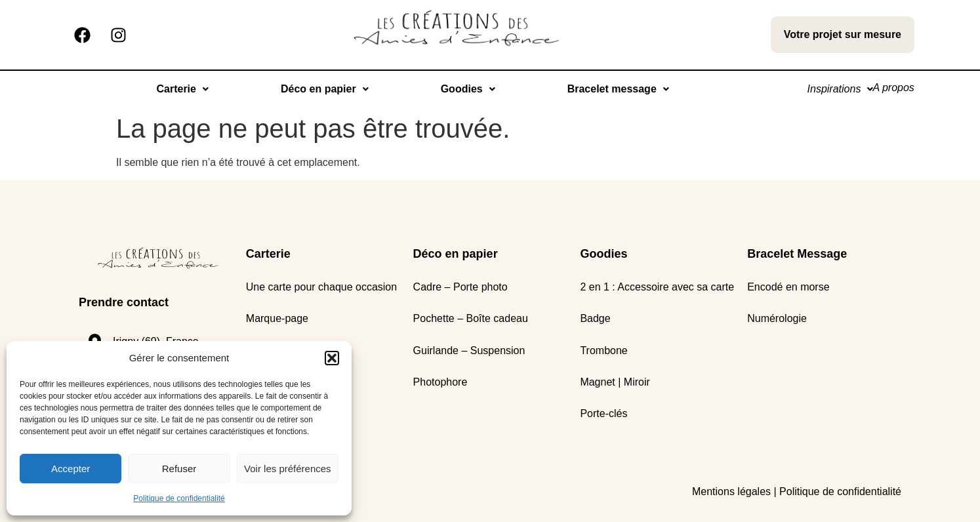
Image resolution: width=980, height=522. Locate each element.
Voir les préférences (288, 469)
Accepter (71, 469)
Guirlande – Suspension (469, 351)
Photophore (440, 382)
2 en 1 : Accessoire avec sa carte (657, 287)
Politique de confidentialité (179, 498)
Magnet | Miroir (615, 382)
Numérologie (777, 318)
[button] (332, 358)
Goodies (460, 89)
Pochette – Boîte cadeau (471, 318)
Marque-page (277, 318)
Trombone (603, 351)
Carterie (175, 89)
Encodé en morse (788, 287)
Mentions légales (731, 492)
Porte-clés (603, 413)
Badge (595, 318)
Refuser (179, 469)
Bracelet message (610, 89)
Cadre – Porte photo (460, 287)
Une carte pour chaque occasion (321, 287)
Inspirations (829, 89)
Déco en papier (317, 89)
